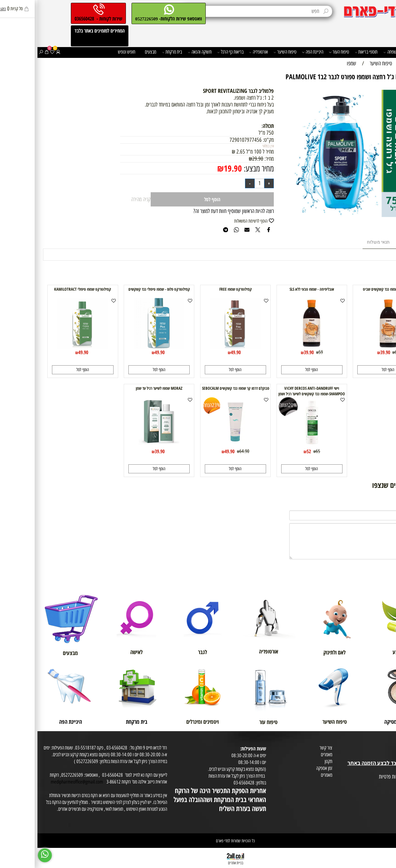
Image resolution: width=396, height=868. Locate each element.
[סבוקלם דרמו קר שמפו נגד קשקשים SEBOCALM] (198, 446)
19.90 (195, 168)
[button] (351, 370)
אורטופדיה (221, 52)
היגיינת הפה (275, 52)
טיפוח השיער (247, 52)
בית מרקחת (135, 52)
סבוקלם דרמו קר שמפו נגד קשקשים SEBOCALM (198, 388)
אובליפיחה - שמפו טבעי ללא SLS (274, 289)
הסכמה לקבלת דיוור (380, 790)
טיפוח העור (301, 52)
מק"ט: (231, 140)
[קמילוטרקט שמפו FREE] (198, 347)
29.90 (220, 159)
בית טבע (388, 756)
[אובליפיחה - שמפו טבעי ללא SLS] (274, 347)
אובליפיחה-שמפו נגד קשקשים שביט (351, 289)
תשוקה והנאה (162, 52)
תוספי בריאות (329, 52)
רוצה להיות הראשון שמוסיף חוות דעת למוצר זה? (196, 211)
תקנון (291, 761)
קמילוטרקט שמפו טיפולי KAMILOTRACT (45, 289)
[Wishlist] (15, 52)
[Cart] (9, 52)
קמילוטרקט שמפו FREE (198, 289)
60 (359, 352)
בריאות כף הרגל (193, 52)
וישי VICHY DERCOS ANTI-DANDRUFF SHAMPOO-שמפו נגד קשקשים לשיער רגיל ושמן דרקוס (274, 394)
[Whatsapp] (7, 855)
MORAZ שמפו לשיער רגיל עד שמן (122, 388)
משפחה (354, 52)
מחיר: (231, 159)
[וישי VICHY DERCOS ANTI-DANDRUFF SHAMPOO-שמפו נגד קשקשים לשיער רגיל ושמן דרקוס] (275, 446)
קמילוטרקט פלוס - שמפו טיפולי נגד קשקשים (122, 289)
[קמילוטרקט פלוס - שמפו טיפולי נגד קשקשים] (122, 347)
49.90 (198, 352)
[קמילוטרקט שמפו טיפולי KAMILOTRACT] (45, 347)
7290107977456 (208, 140)
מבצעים (113, 52)
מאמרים (289, 755)
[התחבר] (21, 52)
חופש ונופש (89, 52)
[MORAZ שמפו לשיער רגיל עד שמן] (122, 446)
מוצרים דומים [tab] (373, 242)
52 (271, 451)
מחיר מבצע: (220, 169)
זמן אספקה (287, 768)
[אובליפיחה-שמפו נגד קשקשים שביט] (351, 347)
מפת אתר (387, 770)
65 (281, 451)
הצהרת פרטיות (383, 784)
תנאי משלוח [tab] (341, 242)
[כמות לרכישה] (222, 183)
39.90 (348, 352)
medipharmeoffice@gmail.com (39, 782)
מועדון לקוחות (384, 749)
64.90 (207, 451)
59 (283, 352)
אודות (390, 742)
